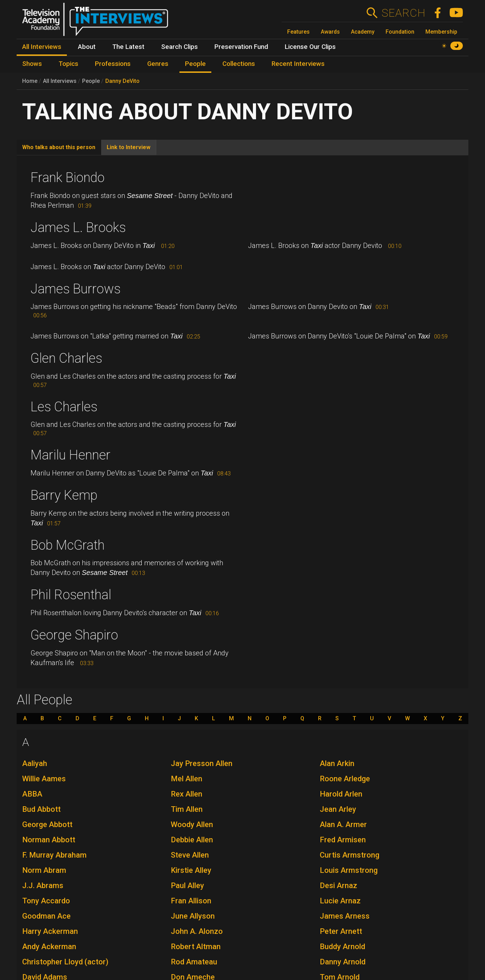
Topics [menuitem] (68, 64)
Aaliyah (35, 763)
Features (298, 32)
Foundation (400, 32)
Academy (363, 32)
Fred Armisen (343, 840)
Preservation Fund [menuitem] (241, 47)
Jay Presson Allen (202, 763)
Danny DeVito (122, 81)
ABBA (32, 794)
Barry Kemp (64, 495)
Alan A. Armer (343, 824)
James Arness (345, 916)
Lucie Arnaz (340, 901)
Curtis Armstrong (350, 855)
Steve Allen (190, 855)
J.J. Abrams (43, 886)
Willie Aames (44, 779)
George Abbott (47, 824)
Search (403, 13)
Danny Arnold (343, 962)
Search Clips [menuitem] (179, 47)
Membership (441, 32)
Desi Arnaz (338, 886)
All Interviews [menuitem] (42, 47)
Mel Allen (187, 779)
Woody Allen (192, 824)
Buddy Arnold (342, 947)
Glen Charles (66, 358)
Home (30, 81)
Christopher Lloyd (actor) (65, 962)
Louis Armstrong (349, 870)
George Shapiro (74, 635)
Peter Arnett (341, 931)
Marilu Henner (70, 455)
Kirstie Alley (191, 870)
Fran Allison (191, 901)
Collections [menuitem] (239, 64)
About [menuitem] (87, 47)
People (91, 81)
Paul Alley (187, 886)
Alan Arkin (337, 763)
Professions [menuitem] (113, 64)
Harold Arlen (341, 794)
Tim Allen (187, 809)
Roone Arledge (345, 779)
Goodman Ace (46, 916)
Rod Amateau (194, 962)
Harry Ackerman (50, 931)
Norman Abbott (49, 840)
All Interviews (60, 81)
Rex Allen (187, 794)
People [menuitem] (195, 64)
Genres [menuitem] (158, 64)
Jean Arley (338, 809)
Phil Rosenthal (71, 595)
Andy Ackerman (49, 947)
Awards (330, 32)
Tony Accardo (46, 901)
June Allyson (193, 916)
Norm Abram (44, 870)
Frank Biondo (68, 178)
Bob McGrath (68, 545)
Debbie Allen (192, 840)
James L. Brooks (78, 227)
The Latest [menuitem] (128, 47)
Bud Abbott (41, 809)
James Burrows (76, 289)
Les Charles (64, 407)
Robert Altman (196, 947)
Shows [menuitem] (32, 64)
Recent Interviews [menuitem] (298, 64)
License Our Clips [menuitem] (310, 47)
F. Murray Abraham (54, 855)
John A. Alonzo (197, 931)
